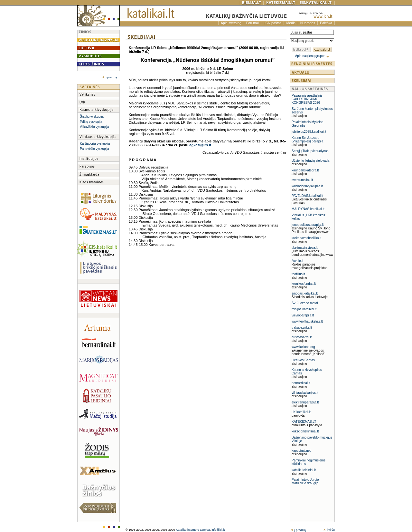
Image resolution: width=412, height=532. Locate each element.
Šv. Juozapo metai (305, 303)
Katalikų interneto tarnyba (193, 530)
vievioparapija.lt (303, 315)
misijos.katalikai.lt (304, 309)
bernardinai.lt (301, 383)
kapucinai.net (301, 451)
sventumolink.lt (302, 180)
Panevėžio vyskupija (94, 149)
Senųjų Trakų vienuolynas (310, 151)
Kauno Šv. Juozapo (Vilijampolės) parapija (307, 140)
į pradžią (110, 77)
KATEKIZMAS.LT (304, 422)
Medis (291, 23)
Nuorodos (308, 23)
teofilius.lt (298, 274)
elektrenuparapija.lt (305, 402)
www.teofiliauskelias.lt (307, 321)
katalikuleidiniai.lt (304, 470)
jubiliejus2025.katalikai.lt (309, 132)
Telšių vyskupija (91, 122)
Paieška (326, 23)
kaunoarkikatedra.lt (305, 170)
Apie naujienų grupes (312, 56)
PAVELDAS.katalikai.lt (307, 196)
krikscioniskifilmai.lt (305, 431)
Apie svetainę (231, 23)
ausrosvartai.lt (302, 337)
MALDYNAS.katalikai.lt (308, 209)
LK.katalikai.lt (301, 412)
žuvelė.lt (298, 261)
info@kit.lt (218, 530)
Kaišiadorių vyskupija (95, 144)
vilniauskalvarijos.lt (305, 393)
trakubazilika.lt (302, 328)
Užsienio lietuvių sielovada (310, 161)
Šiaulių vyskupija (92, 116)
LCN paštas (273, 23)
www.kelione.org (303, 347)
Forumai (253, 23)
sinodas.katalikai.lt (305, 293)
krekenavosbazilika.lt (306, 238)
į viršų (329, 530)
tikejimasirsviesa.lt (305, 248)
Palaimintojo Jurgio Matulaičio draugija (305, 481)
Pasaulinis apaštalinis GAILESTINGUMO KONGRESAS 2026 (307, 99)
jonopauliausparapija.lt (308, 225)
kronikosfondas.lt (304, 284)
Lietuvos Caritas (303, 360)
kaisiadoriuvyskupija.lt (307, 186)
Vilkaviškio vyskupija (94, 127)
